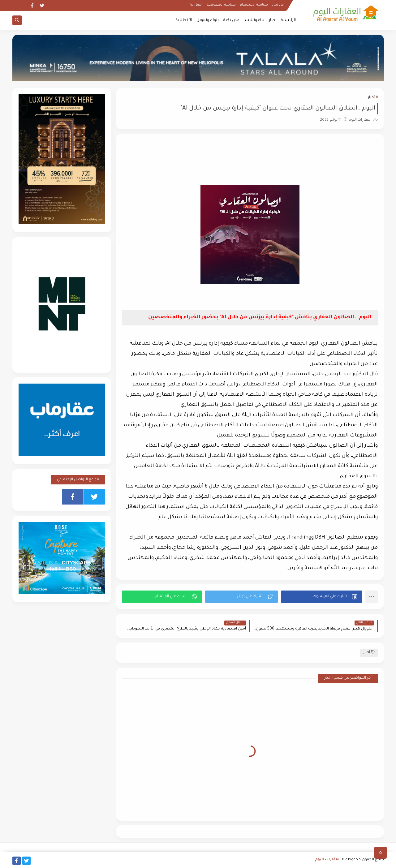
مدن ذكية (231, 20)
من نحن (278, 5)
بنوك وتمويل (208, 20)
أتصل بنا (196, 5)
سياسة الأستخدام (254, 5)
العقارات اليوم (328, 860)
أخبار (273, 20)
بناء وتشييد (254, 20)
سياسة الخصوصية (221, 5)
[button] (322, 597)
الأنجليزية (184, 20)
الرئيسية (288, 20)
